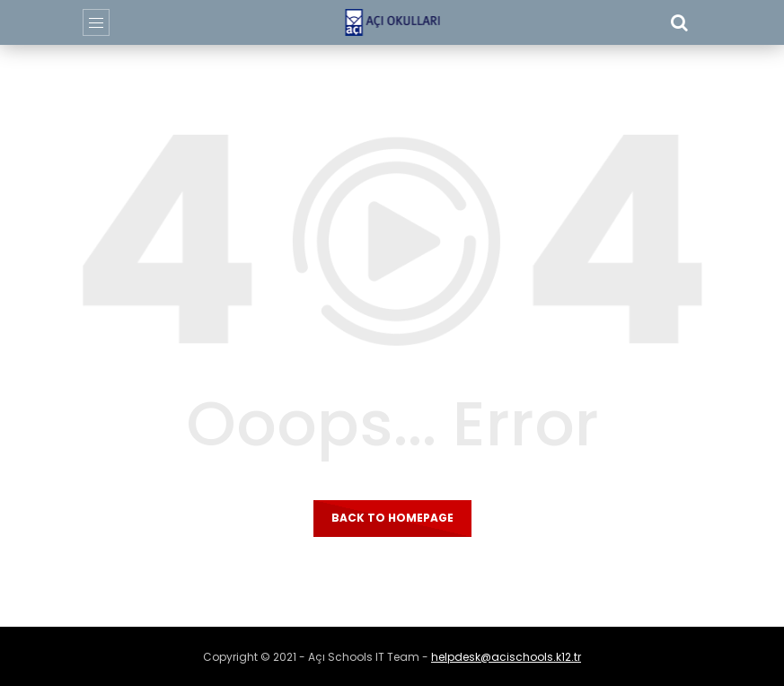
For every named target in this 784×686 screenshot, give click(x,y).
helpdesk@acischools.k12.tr (506, 657)
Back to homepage (392, 518)
